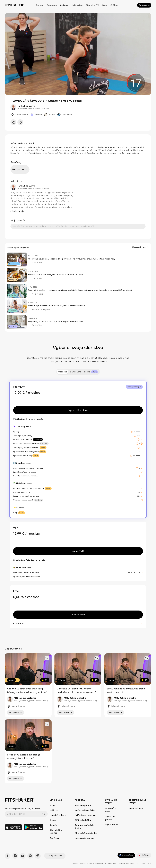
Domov (40, 5)
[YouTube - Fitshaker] (23, 856)
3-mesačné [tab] (76, 372)
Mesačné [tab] (62, 372)
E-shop (114, 5)
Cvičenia (64, 5)
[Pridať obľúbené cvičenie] (47, 658)
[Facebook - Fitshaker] (8, 856)
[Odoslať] (44, 814)
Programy (52, 5)
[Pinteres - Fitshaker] (38, 856)
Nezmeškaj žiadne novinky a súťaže (23, 809)
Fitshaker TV (92, 5)
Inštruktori (77, 5)
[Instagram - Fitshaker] (15, 856)
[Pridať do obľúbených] (20, 122)
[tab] (91, 372)
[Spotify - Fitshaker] (30, 856)
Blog (105, 5)
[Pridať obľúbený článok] (24, 255)
